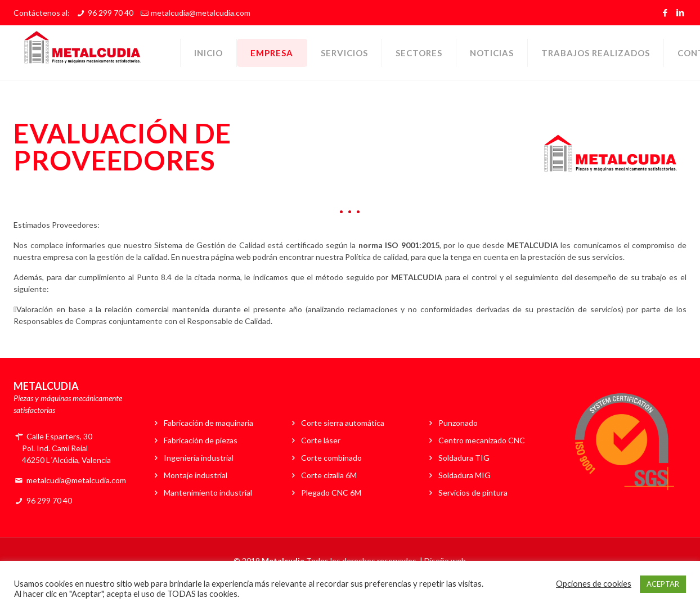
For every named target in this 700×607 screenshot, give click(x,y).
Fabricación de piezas (201, 440)
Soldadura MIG (465, 475)
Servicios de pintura (473, 493)
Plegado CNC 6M (331, 493)
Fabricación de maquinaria (208, 423)
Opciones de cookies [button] (594, 584)
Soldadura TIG (464, 458)
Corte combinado (331, 458)
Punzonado (458, 423)
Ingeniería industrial (199, 458)
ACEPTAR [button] (663, 584)
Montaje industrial (196, 475)
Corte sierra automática (343, 423)
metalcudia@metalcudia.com (201, 13)
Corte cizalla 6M (329, 475)
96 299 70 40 (111, 13)
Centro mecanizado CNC (482, 440)
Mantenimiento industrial (208, 493)
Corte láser (321, 440)
